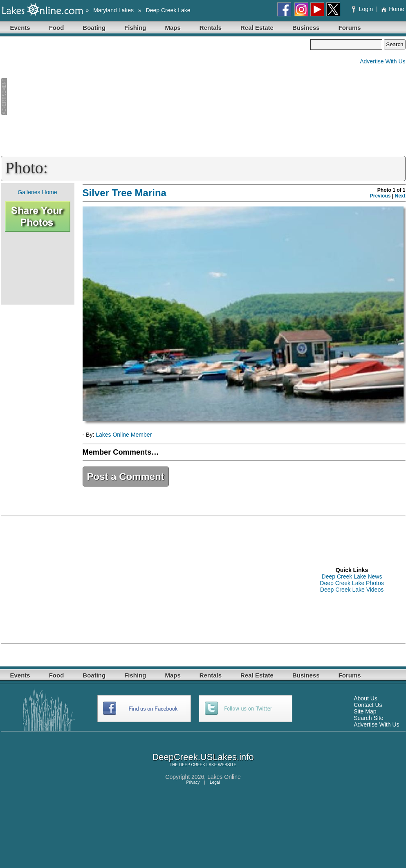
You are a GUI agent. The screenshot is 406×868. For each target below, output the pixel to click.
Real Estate (257, 28)
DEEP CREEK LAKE (198, 765)
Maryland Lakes (113, 10)
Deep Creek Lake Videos (352, 590)
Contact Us (368, 705)
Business (306, 28)
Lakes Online (224, 777)
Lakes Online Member (124, 435)
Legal (215, 782)
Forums (350, 28)
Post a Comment (126, 477)
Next (400, 196)
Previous (380, 196)
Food (57, 28)
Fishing (135, 28)
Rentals (211, 28)
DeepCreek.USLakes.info (203, 757)
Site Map (365, 711)
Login (363, 9)
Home (392, 9)
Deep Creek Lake (168, 10)
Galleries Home (37, 192)
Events (20, 28)
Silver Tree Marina (124, 193)
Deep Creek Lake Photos (352, 583)
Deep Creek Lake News (352, 576)
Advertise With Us (382, 61)
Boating (94, 28)
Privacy (193, 782)
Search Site (368, 718)
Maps (173, 28)
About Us (366, 698)
